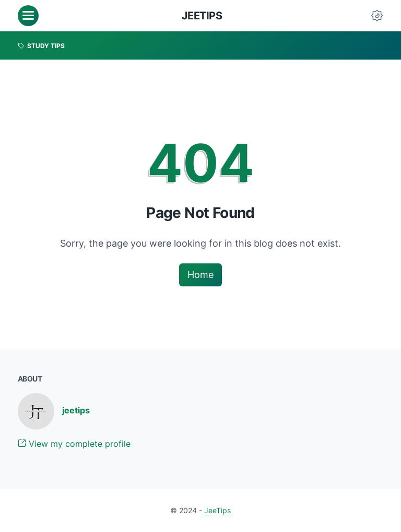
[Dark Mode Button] (377, 16)
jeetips (76, 410)
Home (200, 275)
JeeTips (202, 16)
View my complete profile (74, 444)
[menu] (28, 16)
